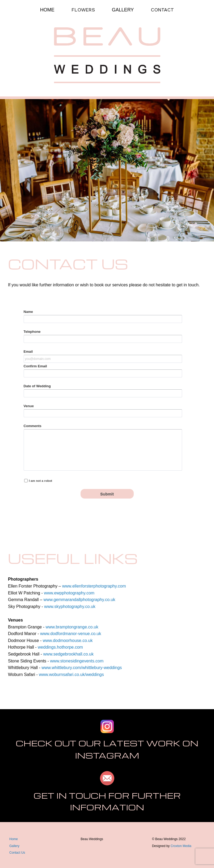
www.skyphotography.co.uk (70, 607)
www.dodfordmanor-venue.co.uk (71, 634)
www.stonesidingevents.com (77, 661)
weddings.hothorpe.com (60, 647)
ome (15, 839)
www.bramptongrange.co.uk (72, 627)
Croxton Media (181, 846)
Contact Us (17, 853)
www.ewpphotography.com (69, 593)
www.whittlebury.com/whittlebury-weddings (82, 668)
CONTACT (162, 10)
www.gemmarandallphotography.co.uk (79, 600)
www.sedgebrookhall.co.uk (68, 654)
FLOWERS (83, 10)
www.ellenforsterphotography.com (94, 586)
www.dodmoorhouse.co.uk (68, 641)
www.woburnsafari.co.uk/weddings (71, 675)
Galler (14, 846)
